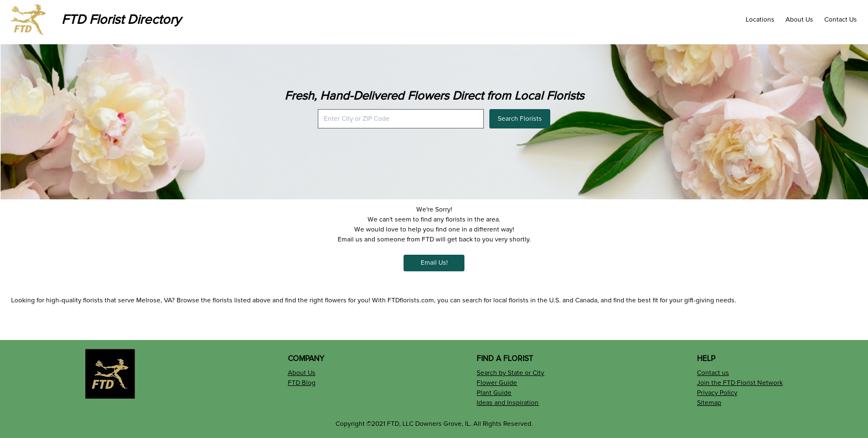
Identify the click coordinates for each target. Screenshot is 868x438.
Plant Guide (494, 393)
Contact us (713, 373)
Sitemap (709, 403)
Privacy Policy (717, 393)
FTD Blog (302, 383)
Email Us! (434, 263)
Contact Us (841, 20)
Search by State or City (510, 373)
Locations (760, 20)
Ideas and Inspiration (508, 403)
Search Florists (520, 119)
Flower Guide (497, 383)
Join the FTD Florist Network (740, 383)
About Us (799, 20)
